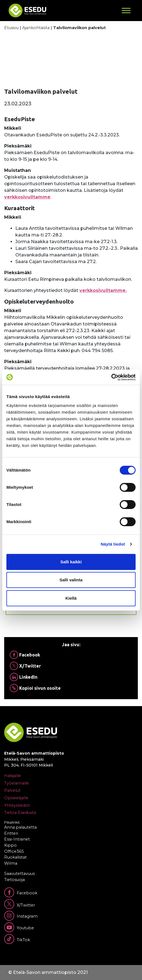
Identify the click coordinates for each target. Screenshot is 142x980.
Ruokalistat (15, 857)
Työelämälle (17, 783)
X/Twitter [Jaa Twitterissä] (25, 666)
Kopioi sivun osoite (35, 688)
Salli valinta (71, 580)
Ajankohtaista (36, 28)
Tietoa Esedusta (20, 813)
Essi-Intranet (17, 839)
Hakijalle (13, 776)
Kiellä (71, 598)
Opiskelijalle (16, 798)
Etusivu (11, 28)
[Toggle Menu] (126, 10)
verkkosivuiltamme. (103, 290)
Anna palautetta (20, 827)
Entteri (11, 833)
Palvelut (12, 790)
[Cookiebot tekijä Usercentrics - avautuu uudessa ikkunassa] (111, 377)
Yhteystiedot (17, 805)
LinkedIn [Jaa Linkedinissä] (24, 677)
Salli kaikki (71, 562)
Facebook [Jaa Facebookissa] (25, 655)
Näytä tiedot (113, 544)
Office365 (14, 851)
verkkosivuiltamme (27, 197)
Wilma (11, 863)
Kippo (10, 845)
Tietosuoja (14, 880)
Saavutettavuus (19, 874)
